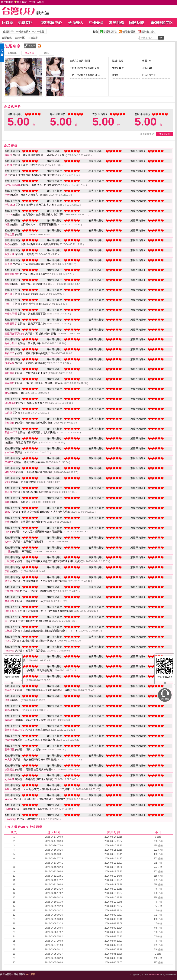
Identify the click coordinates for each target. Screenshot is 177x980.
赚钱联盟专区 (162, 23)
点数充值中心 (51, 23)
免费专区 (25, 23)
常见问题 (116, 23)
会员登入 (76, 23)
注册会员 (96, 23)
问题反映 (137, 23)
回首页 (8, 23)
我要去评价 (165, 134)
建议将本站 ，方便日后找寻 (22, 2)
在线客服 (31, 974)
